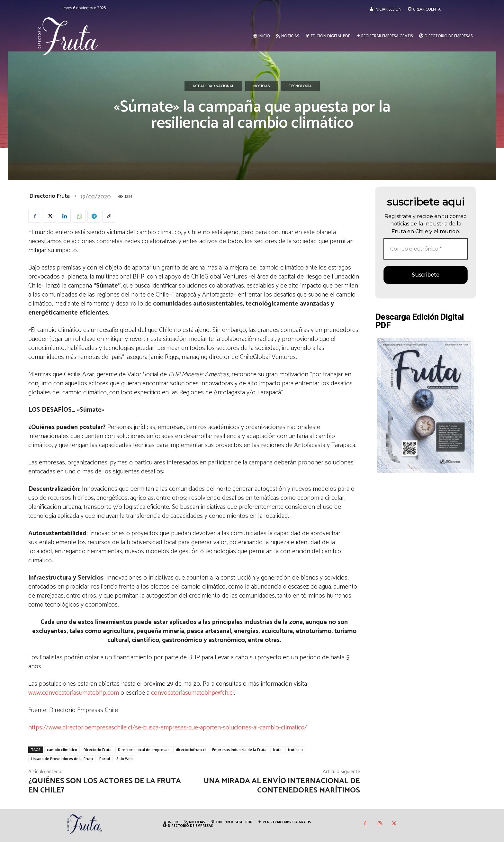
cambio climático (62, 750)
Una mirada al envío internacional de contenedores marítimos (282, 786)
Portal (105, 759)
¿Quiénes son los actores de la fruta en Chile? (105, 786)
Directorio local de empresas (144, 750)
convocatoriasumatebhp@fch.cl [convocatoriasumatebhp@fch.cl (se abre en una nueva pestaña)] (193, 693)
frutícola (295, 750)
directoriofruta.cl (191, 750)
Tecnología (300, 86)
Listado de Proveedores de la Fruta (62, 759)
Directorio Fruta (50, 196)
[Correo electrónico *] (426, 249)
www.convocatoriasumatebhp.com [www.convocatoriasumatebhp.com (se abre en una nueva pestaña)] (74, 693)
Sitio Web (125, 759)
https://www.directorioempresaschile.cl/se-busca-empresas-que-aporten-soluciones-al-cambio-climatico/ (168, 728)
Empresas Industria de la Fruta (239, 750)
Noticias (261, 86)
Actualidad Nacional (213, 86)
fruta (277, 750)
